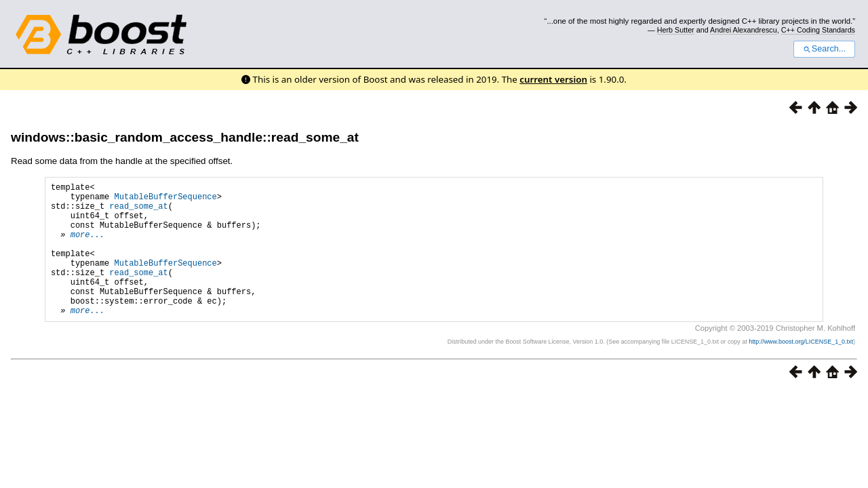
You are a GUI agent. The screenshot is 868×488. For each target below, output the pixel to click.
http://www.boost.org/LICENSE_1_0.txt (801, 370)
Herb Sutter (676, 30)
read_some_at (138, 212)
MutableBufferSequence (166, 200)
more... (87, 246)
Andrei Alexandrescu (744, 30)
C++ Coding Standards (818, 30)
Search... (824, 49)
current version (553, 79)
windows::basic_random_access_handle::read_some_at (185, 137)
